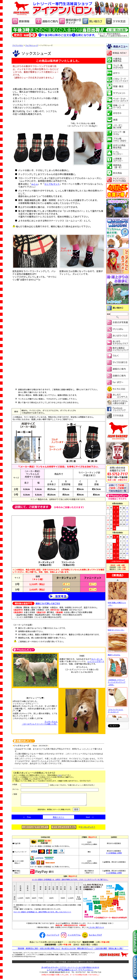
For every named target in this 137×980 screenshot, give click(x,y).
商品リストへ (58, 819)
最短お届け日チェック (85, 951)
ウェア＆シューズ (31, 45)
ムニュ (35, 184)
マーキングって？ (88, 829)
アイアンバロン (18, 45)
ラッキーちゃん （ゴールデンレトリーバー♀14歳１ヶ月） (40, 723)
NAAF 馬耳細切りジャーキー (118, 584)
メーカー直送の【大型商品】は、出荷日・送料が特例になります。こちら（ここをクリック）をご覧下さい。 (70, 882)
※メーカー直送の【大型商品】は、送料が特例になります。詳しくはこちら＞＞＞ (42, 914)
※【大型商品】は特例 (114, 855)
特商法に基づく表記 (116, 951)
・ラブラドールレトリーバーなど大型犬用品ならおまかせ (70, 970)
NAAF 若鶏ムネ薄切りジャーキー (118, 611)
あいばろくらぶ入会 (69, 951)
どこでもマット (52, 184)
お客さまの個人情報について (50, 951)
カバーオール (97, 659)
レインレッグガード (96, 661)
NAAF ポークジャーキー (118, 637)
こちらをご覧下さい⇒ (96, 930)
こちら (59, 775)
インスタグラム (70, 937)
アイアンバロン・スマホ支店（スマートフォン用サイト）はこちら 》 (70, 964)
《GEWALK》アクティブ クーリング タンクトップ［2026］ (118, 689)
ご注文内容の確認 (101, 951)
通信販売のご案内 (32, 951)
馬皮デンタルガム (118, 662)
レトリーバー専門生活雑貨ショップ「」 (70, 972)
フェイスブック (49, 937)
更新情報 (21, 951)
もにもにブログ (91, 937)
